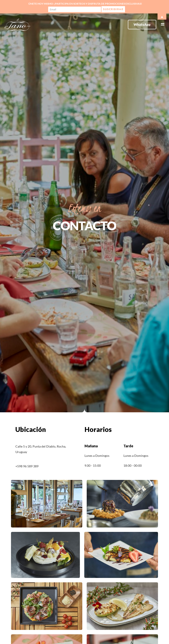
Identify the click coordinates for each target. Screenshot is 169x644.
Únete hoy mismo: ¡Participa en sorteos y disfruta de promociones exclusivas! (85, 4)
